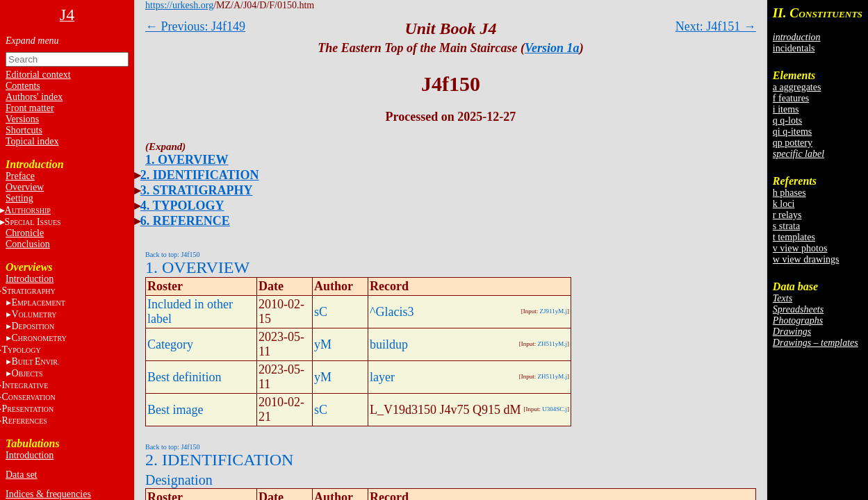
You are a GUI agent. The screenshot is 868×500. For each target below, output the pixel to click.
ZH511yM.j (552, 344)
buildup (389, 344)
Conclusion (28, 244)
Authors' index (34, 97)
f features (791, 98)
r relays (787, 215)
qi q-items (792, 132)
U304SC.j (555, 409)
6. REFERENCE (185, 221)
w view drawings (806, 259)
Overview (25, 187)
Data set (21, 475)
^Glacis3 (392, 312)
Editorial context (38, 75)
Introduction (30, 279)
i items (786, 109)
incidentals (794, 48)
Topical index (32, 141)
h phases (789, 193)
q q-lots (787, 120)
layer (382, 377)
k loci (784, 204)
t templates (794, 237)
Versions (22, 119)
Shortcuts (24, 130)
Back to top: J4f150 (173, 255)
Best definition (185, 377)
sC (321, 312)
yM (323, 344)
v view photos (800, 248)
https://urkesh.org (179, 5)
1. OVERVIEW (187, 160)
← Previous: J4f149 (195, 26)
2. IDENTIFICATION (200, 175)
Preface (20, 176)
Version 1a (552, 48)
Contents (23, 86)
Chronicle (25, 233)
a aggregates (797, 87)
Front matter (30, 108)
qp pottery (793, 143)
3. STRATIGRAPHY (197, 190)
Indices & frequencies (48, 494)
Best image (175, 410)
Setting (19, 198)
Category (170, 344)
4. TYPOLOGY (182, 206)
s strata (786, 226)
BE (35, 361)
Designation (179, 480)
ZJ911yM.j (554, 311)
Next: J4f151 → (716, 26)
